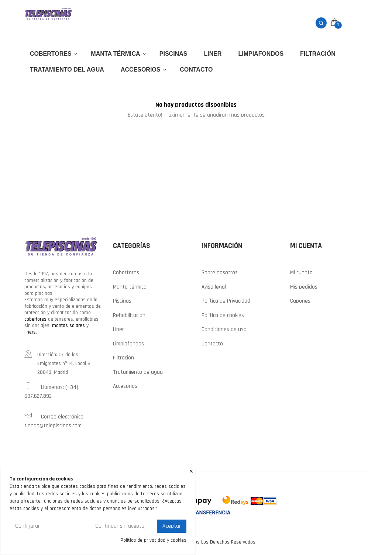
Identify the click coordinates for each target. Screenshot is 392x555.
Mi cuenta (301, 272)
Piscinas (122, 300)
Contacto (212, 343)
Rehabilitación (129, 315)
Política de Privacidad (226, 300)
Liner (118, 329)
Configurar (27, 526)
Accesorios (125, 385)
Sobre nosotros (220, 272)
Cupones (300, 300)
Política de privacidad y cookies (153, 540)
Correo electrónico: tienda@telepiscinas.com (54, 420)
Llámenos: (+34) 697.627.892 (51, 390)
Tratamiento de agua (138, 371)
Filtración (123, 357)
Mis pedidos (304, 286)
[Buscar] (196, 138)
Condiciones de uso (224, 329)
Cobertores (126, 272)
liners (30, 331)
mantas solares (68, 325)
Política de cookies (223, 315)
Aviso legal (214, 286)
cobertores (35, 318)
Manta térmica (130, 286)
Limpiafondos (128, 343)
